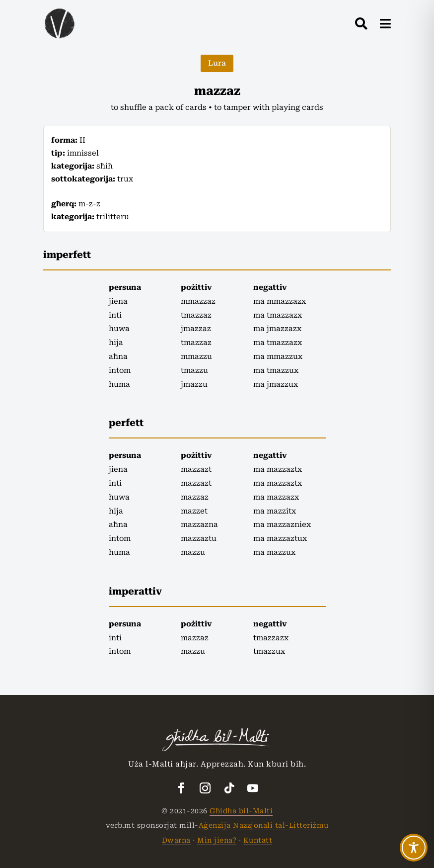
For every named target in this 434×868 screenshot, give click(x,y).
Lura (217, 63)
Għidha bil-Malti (241, 811)
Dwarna (176, 840)
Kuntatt (258, 840)
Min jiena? (217, 840)
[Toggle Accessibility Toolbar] (414, 848)
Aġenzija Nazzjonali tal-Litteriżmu (264, 825)
